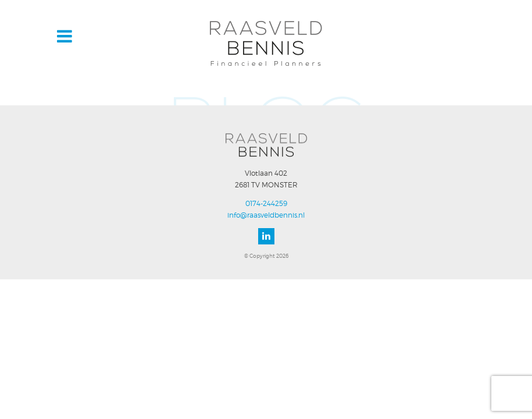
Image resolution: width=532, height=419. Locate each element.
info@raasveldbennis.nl (266, 215)
